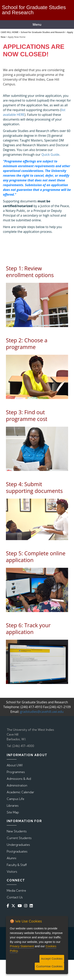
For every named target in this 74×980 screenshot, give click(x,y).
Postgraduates (17, 851)
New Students (17, 831)
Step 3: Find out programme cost (27, 415)
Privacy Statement (22, 946)
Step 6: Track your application (28, 629)
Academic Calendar (20, 792)
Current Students (19, 838)
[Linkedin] (32, 906)
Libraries (13, 806)
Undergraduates (18, 845)
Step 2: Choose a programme (27, 344)
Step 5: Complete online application (36, 557)
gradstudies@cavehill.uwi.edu (42, 712)
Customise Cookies (49, 966)
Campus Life (15, 799)
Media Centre (16, 891)
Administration (17, 785)
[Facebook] (9, 906)
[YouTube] (20, 906)
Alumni (11, 858)
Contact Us (15, 897)
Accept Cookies (52, 959)
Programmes (16, 772)
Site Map (13, 812)
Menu (37, 25)
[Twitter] (14, 906)
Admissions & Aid (19, 779)
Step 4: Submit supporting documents (34, 487)
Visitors (12, 872)
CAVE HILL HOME (10, 32)
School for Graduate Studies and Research (43, 32)
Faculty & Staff (17, 865)
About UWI (15, 765)
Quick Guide (50, 155)
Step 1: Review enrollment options (30, 272)
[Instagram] (26, 906)
